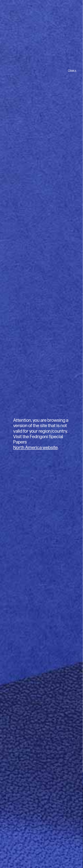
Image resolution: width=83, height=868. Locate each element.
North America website (35, 448)
